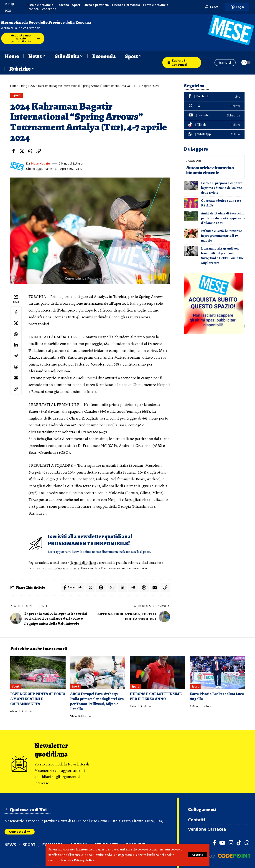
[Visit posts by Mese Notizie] (17, 166)
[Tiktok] (214, 125)
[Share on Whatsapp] (16, 334)
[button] (198, 855)
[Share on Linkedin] (16, 345)
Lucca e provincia (96, 5)
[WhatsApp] (214, 134)
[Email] (16, 378)
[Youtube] (214, 115)
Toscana (63, 5)
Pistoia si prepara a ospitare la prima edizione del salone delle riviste (222, 188)
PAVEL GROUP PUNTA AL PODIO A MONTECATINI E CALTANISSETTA (38, 699)
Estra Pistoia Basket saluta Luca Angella (217, 696)
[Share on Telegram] (16, 356)
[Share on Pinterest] (101, 587)
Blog (24, 86)
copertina (49, 9)
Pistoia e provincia (40, 5)
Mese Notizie (40, 163)
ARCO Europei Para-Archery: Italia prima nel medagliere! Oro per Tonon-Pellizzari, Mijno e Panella (97, 701)
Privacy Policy (84, 860)
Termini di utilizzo (83, 563)
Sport (76, 5)
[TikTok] (239, 843)
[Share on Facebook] (13, 151)
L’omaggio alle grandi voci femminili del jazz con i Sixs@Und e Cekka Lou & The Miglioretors (222, 256)
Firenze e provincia (126, 5)
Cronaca (33, 9)
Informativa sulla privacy (62, 568)
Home (14, 86)
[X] (214, 106)
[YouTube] (222, 843)
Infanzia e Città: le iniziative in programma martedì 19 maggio (222, 236)
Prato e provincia (156, 5)
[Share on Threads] (30, 151)
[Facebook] (214, 97)
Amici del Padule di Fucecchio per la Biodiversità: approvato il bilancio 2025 (223, 218)
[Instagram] (231, 843)
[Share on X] (22, 151)
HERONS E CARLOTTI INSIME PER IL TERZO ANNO (156, 696)
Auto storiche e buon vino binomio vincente (210, 170)
